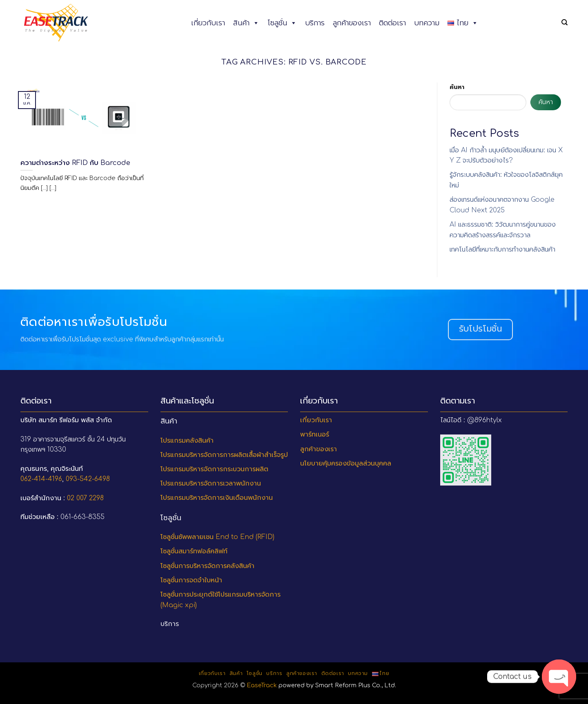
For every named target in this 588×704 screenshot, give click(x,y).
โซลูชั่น (282, 23)
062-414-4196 (41, 479)
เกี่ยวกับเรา (208, 23)
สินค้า (246, 23)
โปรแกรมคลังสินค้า (187, 441)
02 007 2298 (85, 498)
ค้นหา (457, 87)
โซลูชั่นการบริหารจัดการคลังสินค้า (207, 566)
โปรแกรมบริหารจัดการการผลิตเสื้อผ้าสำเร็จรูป (224, 455)
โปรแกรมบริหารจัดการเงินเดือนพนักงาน (217, 498)
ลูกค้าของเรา (352, 23)
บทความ (427, 23)
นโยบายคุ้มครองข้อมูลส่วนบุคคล (346, 463)
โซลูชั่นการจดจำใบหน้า (191, 580)
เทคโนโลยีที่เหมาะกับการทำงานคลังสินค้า (502, 250)
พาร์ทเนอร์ (315, 434)
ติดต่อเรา (392, 23)
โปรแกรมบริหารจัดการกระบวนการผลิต (214, 469)
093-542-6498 (88, 479)
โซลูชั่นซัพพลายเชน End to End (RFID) (217, 537)
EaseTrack (262, 685)
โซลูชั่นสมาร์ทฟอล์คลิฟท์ (194, 551)
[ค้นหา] (565, 22)
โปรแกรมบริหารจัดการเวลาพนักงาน (211, 483)
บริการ (315, 23)
